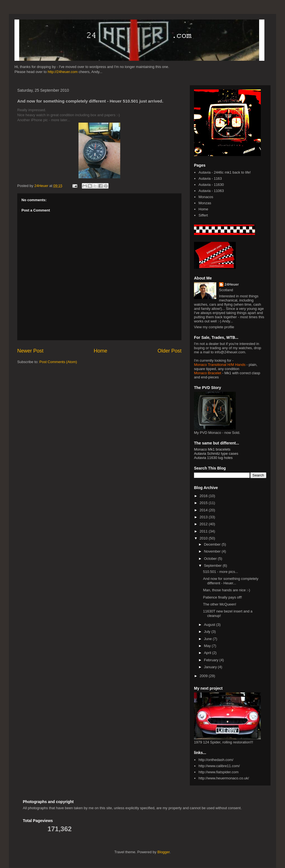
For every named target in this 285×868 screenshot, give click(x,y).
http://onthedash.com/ (216, 760)
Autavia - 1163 (210, 178)
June (208, 639)
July (208, 632)
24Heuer (232, 284)
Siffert (203, 215)
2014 (204, 510)
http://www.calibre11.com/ (219, 766)
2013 (204, 517)
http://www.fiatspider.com (218, 772)
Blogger (164, 852)
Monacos (206, 197)
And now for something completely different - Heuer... (231, 581)
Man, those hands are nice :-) (226, 590)
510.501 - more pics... (220, 572)
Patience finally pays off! (222, 597)
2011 (204, 531)
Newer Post (30, 351)
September (213, 566)
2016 (204, 496)
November (213, 551)
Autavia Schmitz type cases (216, 454)
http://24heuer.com (63, 72)
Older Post (169, 351)
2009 (204, 676)
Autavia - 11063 (211, 191)
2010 (204, 538)
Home (101, 351)
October (211, 559)
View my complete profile (214, 327)
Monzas (205, 203)
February (212, 660)
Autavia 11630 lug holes (213, 458)
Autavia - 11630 (211, 185)
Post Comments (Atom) (58, 362)
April (208, 653)
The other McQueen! (219, 604)
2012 (204, 524)
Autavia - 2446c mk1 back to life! (225, 172)
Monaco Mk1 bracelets (212, 449)
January (211, 667)
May (208, 646)
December (213, 544)
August (210, 625)
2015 (204, 503)
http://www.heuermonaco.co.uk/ (224, 778)
